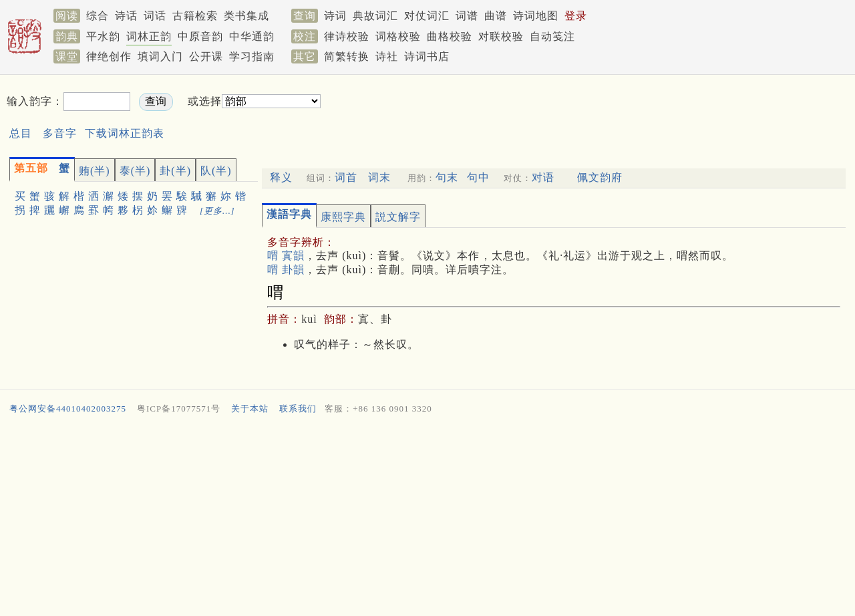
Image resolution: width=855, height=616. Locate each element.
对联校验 (501, 36)
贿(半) (95, 171)
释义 (281, 177)
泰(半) (135, 171)
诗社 (387, 56)
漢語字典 (289, 214)
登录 (576, 16)
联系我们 (298, 409)
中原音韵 (200, 36)
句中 (478, 177)
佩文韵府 (600, 177)
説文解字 (398, 217)
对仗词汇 (427, 16)
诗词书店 (427, 56)
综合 (98, 16)
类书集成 (246, 16)
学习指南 (252, 56)
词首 (346, 177)
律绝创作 (109, 56)
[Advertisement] (552, 113)
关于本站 (250, 409)
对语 (543, 177)
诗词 (335, 16)
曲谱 (496, 16)
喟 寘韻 (286, 256)
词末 (379, 177)
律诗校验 (347, 36)
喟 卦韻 (286, 270)
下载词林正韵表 (125, 133)
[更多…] (217, 211)
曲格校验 (450, 36)
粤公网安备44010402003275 (68, 409)
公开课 (206, 56)
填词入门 (160, 56)
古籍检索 (195, 16)
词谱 (467, 16)
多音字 (60, 133)
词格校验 (398, 36)
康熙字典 (343, 217)
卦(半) (175, 171)
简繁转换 (347, 56)
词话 (155, 16)
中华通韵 (252, 36)
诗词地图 (536, 16)
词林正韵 (149, 36)
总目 (21, 133)
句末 (447, 177)
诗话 (126, 16)
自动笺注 (552, 36)
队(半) (216, 171)
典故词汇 (375, 16)
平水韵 (103, 36)
